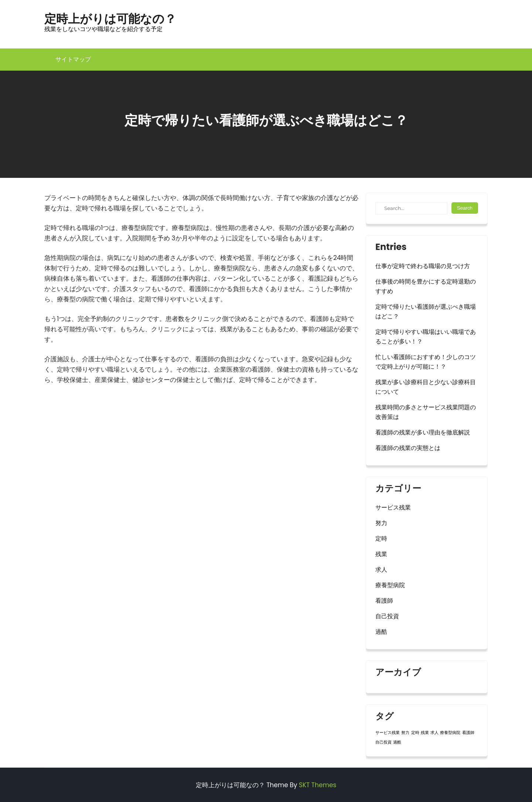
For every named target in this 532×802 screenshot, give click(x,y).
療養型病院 (390, 585)
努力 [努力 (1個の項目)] (405, 733)
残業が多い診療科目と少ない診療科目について (426, 387)
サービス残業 (393, 507)
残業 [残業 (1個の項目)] (425, 733)
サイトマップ (73, 59)
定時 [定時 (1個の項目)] (415, 733)
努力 (381, 523)
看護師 (384, 601)
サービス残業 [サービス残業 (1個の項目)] (388, 733)
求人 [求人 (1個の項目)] (434, 733)
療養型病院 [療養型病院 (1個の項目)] (450, 733)
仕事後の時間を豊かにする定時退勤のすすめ (426, 286)
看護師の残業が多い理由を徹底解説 (423, 432)
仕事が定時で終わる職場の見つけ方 (423, 266)
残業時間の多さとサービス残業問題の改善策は (426, 412)
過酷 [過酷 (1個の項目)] (397, 742)
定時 (381, 539)
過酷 (381, 632)
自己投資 (387, 616)
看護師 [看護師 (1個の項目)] (468, 733)
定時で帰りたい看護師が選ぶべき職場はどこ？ (426, 312)
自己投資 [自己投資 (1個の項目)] (383, 742)
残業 (381, 554)
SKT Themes (318, 785)
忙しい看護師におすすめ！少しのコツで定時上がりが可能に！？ (426, 362)
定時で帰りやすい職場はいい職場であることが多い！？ (426, 337)
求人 (381, 570)
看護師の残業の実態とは (408, 448)
